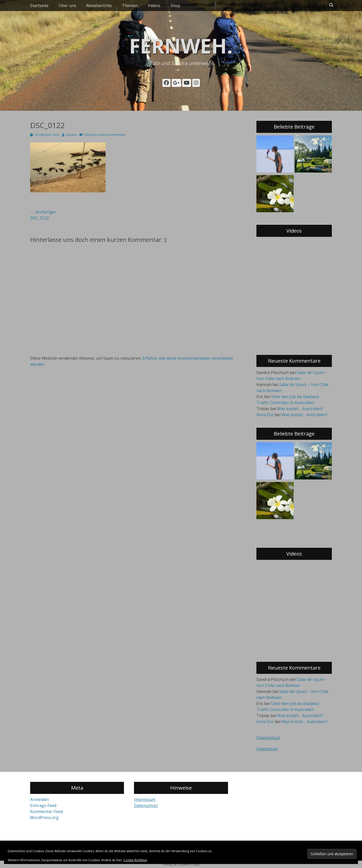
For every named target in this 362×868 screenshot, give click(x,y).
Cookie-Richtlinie (135, 860)
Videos (154, 6)
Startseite (39, 6)
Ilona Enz (265, 415)
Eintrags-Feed (43, 805)
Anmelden (40, 799)
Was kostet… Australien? (300, 409)
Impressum (267, 749)
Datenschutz (268, 738)
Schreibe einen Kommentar (104, 135)
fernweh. (181, 46)
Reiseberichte (99, 6)
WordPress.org (44, 818)
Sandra (71, 135)
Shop (175, 6)
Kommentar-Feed (47, 811)
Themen (130, 6)
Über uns (67, 6)
